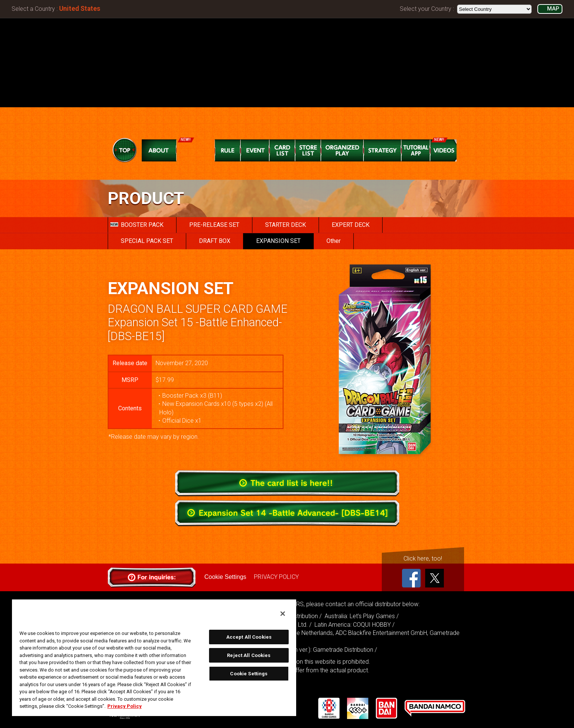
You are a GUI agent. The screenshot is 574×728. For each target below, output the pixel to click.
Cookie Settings (225, 577)
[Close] (283, 614)
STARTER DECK (286, 225)
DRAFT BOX (215, 241)
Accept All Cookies (249, 637)
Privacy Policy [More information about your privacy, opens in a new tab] (125, 706)
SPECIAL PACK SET (147, 241)
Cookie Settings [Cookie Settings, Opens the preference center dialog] (249, 674)
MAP (553, 9)
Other (334, 241)
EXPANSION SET (278, 241)
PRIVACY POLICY (276, 577)
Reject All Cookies (249, 655)
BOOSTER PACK (137, 225)
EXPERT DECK (351, 225)
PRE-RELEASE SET (214, 225)
